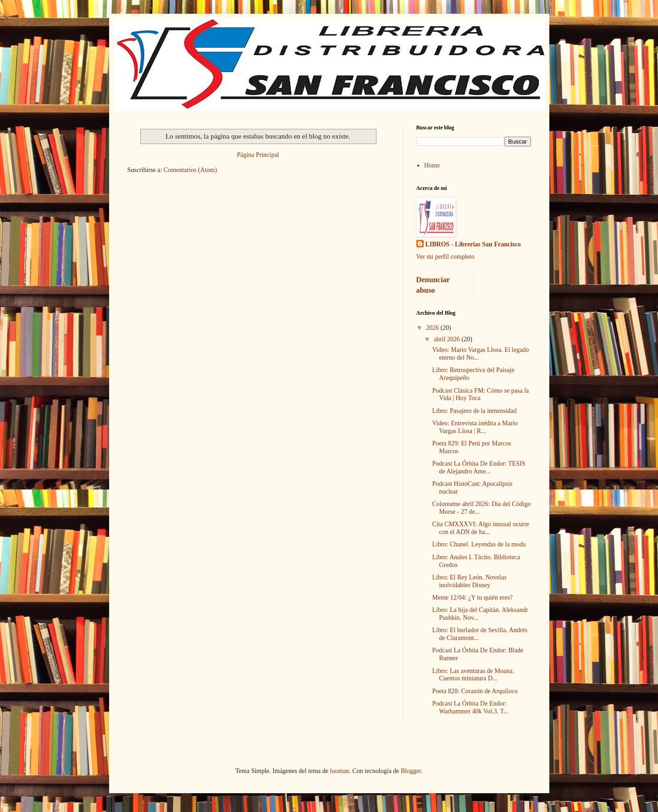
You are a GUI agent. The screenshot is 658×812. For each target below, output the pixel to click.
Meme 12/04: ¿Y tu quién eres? (472, 598)
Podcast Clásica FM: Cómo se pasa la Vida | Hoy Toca (480, 395)
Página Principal (258, 155)
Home (432, 165)
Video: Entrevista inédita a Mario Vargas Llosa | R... (475, 427)
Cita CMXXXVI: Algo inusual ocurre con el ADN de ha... (481, 528)
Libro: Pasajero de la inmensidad (474, 411)
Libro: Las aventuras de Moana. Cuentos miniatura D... (473, 675)
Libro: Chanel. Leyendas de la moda (479, 544)
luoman (340, 771)
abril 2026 (448, 339)
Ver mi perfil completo (445, 257)
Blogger (411, 771)
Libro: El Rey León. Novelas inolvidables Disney (469, 581)
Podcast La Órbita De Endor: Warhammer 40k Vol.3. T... (470, 707)
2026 (433, 328)
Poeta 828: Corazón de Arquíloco (475, 691)
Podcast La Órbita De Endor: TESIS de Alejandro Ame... (478, 467)
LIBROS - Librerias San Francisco (473, 244)
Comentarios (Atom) (190, 170)
